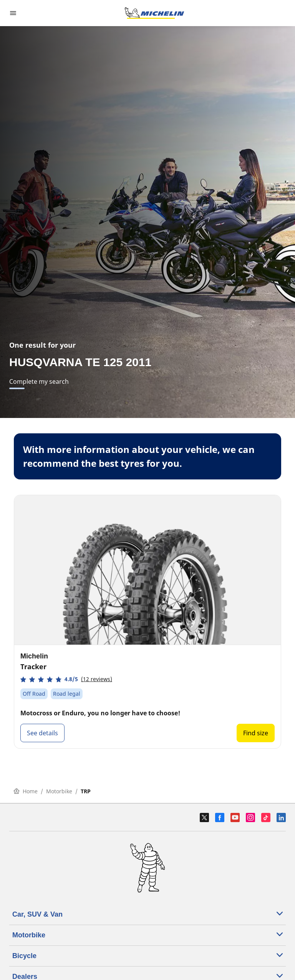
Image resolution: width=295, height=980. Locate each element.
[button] (66, 679)
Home (26, 791)
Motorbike (59, 791)
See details (42, 733)
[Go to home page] (154, 13)
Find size (256, 733)
